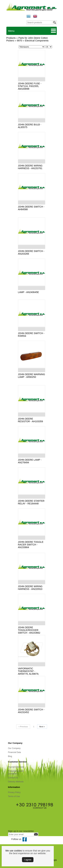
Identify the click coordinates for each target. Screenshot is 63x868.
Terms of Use (14, 796)
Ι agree (28, 860)
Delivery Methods (16, 782)
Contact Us (13, 778)
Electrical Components (37, 41)
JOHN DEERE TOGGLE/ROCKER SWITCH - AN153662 (29, 630)
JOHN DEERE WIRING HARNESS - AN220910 (30, 588)
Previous (23, 727)
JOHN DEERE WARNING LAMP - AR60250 (32, 376)
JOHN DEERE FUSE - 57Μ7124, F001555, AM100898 (30, 86)
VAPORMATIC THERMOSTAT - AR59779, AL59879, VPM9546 (28, 672)
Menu (11, 31)
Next (42, 727)
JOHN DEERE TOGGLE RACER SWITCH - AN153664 (31, 545)
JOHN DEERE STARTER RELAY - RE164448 (31, 502)
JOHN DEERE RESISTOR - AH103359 (30, 420)
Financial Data (15, 752)
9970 (20, 41)
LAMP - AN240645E (28, 292)
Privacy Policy (14, 792)
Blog (10, 756)
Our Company (14, 748)
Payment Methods (16, 767)
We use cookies (14, 851)
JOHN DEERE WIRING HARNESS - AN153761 (30, 167)
